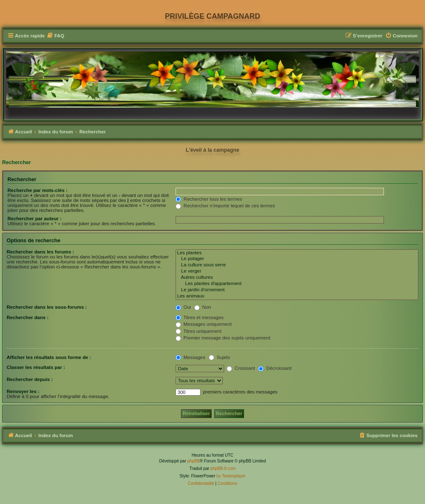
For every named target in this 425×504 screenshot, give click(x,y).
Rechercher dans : (28, 317)
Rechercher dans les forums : (40, 252)
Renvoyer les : (23, 391)
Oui (183, 307)
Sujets (219, 357)
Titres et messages (200, 317)
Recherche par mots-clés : (37, 190)
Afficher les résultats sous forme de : (49, 357)
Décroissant (275, 368)
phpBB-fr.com (223, 468)
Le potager (297, 259)
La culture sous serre (297, 265)
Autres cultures (297, 278)
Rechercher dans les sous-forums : (47, 307)
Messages (191, 357)
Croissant (241, 368)
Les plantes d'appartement (297, 284)
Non (203, 307)
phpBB (193, 461)
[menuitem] (56, 36)
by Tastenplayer (231, 476)
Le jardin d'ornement (297, 290)
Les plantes (297, 253)
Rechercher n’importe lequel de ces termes (225, 206)
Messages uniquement (204, 324)
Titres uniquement (199, 331)
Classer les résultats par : (36, 367)
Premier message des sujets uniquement (223, 338)
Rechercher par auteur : (34, 219)
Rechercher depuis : (30, 379)
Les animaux (297, 296)
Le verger (297, 272)
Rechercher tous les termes (209, 199)
